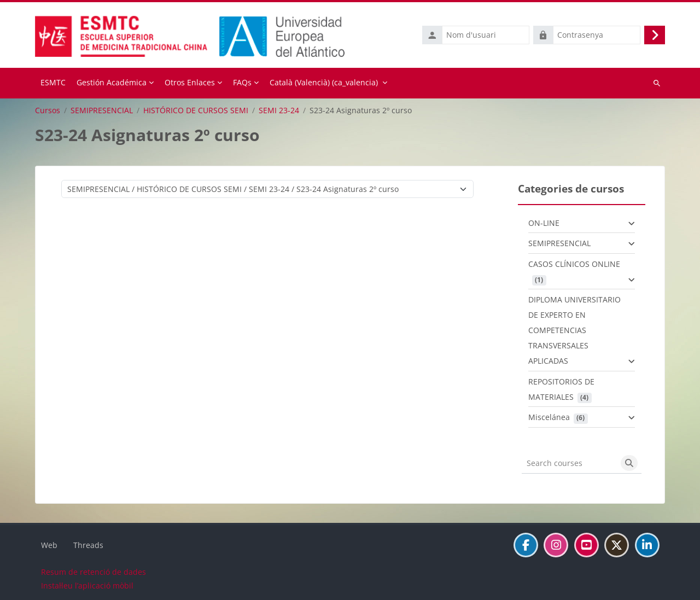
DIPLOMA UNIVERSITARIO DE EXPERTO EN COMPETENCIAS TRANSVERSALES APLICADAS (574, 330)
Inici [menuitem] (53, 83)
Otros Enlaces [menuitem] (190, 82)
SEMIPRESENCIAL (102, 110)
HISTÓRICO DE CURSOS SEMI (196, 110)
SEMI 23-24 (279, 110)
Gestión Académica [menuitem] (112, 82)
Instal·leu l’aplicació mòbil (87, 586)
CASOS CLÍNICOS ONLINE (574, 264)
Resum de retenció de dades (94, 572)
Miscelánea (549, 417)
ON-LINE (544, 223)
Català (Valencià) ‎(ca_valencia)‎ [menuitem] (324, 82)
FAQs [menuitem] (242, 82)
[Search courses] (569, 463)
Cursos (48, 110)
